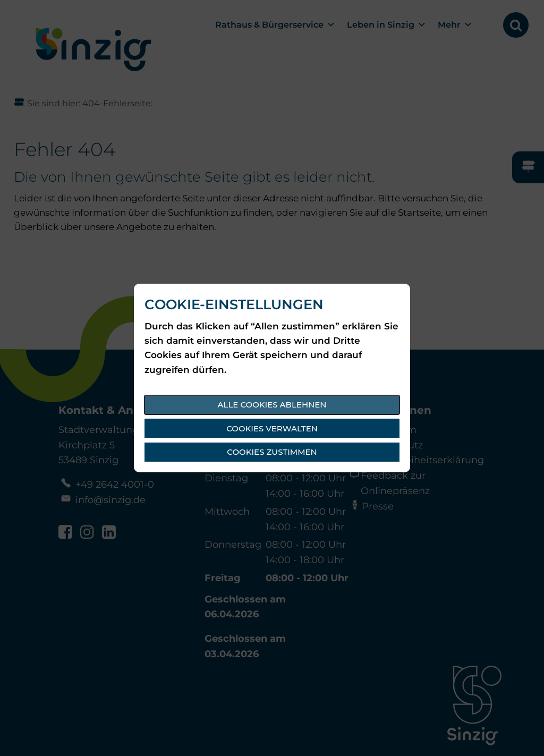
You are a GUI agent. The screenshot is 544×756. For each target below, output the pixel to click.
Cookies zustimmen (272, 452)
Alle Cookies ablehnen (272, 405)
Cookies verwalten (272, 428)
